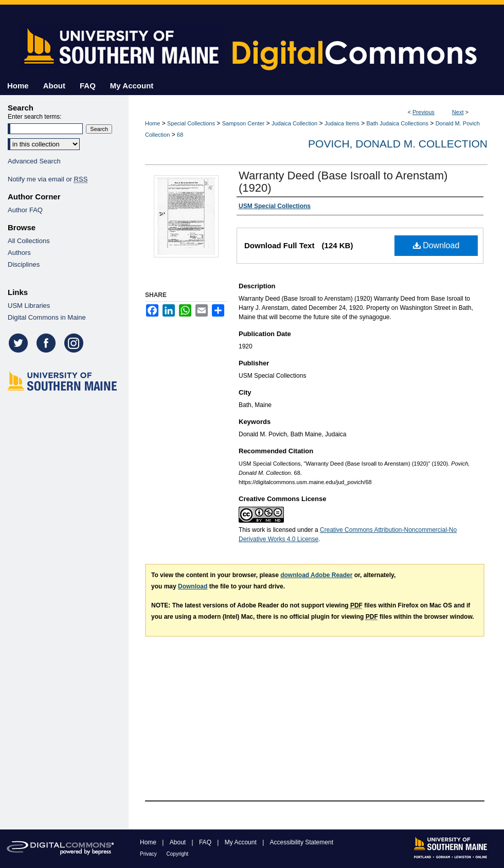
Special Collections (191, 123)
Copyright (178, 854)
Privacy (149, 854)
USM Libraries (29, 306)
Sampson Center (244, 123)
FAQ (206, 842)
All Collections (29, 241)
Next (458, 112)
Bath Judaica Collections (398, 123)
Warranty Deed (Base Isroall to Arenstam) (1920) (343, 182)
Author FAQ (25, 210)
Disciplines (24, 264)
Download (436, 245)
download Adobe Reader (316, 575)
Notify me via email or (48, 179)
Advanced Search (34, 161)
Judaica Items (342, 123)
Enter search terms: (35, 117)
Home (152, 123)
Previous (424, 112)
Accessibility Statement (302, 842)
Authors (19, 253)
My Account (241, 842)
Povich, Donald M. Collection (398, 144)
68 (180, 135)
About (179, 842)
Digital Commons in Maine (47, 317)
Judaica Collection (294, 123)
